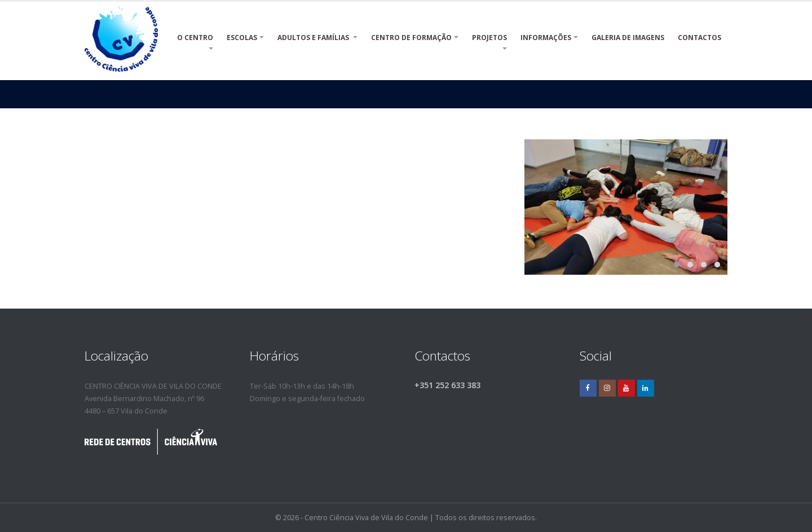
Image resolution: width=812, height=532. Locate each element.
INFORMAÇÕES (546, 38)
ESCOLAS (242, 38)
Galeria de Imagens (628, 38)
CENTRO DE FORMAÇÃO (411, 38)
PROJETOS (489, 43)
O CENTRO (195, 43)
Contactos (700, 38)
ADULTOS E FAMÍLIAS (314, 38)
